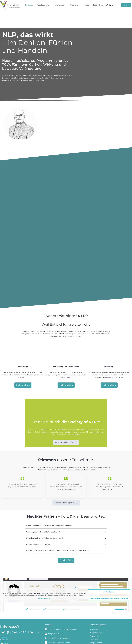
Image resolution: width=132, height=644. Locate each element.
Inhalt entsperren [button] (109, 576)
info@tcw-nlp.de (55, 617)
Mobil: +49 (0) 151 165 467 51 (59, 626)
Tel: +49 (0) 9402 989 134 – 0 (59, 622)
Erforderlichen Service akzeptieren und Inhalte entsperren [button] (109, 582)
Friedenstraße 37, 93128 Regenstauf (62, 613)
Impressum (75, 641)
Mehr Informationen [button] (44, 582)
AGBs (83, 641)
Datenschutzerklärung (96, 641)
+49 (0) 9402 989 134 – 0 (19, 616)
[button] (5, 639)
